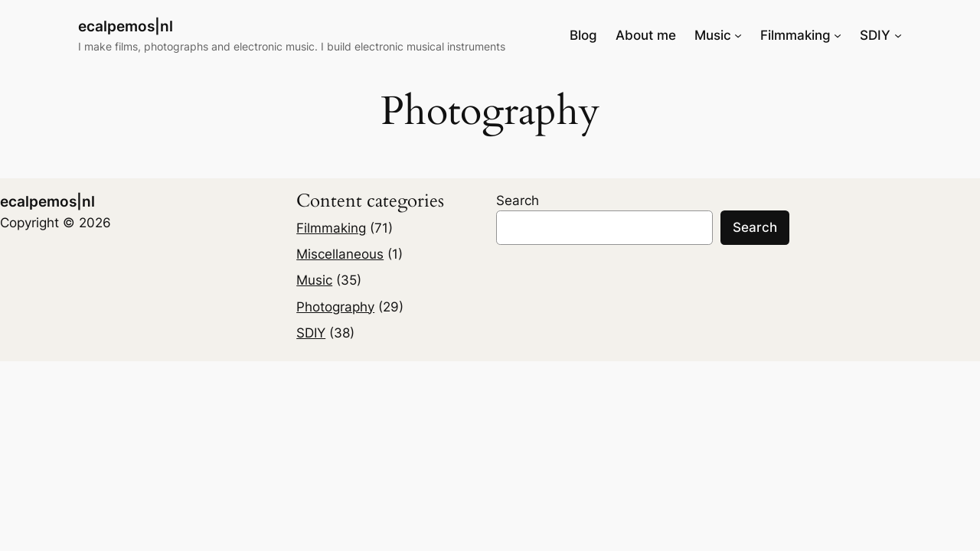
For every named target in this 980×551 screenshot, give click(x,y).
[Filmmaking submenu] (838, 35)
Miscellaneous (340, 254)
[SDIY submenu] (898, 35)
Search (518, 201)
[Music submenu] (738, 35)
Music (314, 280)
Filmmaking (331, 228)
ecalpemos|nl (126, 26)
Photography (335, 307)
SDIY (311, 333)
